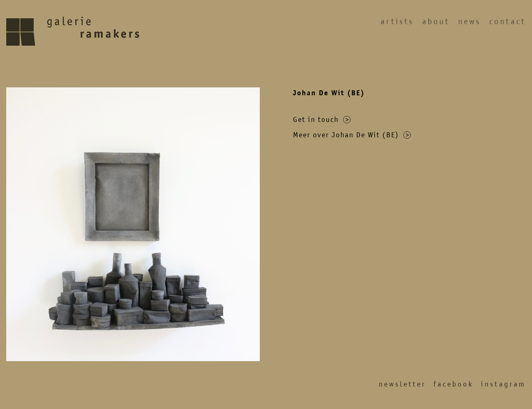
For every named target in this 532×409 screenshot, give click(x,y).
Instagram (503, 384)
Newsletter (402, 384)
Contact (507, 21)
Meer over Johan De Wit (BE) (352, 135)
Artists (397, 21)
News (469, 21)
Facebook (453, 384)
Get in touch (322, 119)
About (436, 21)
